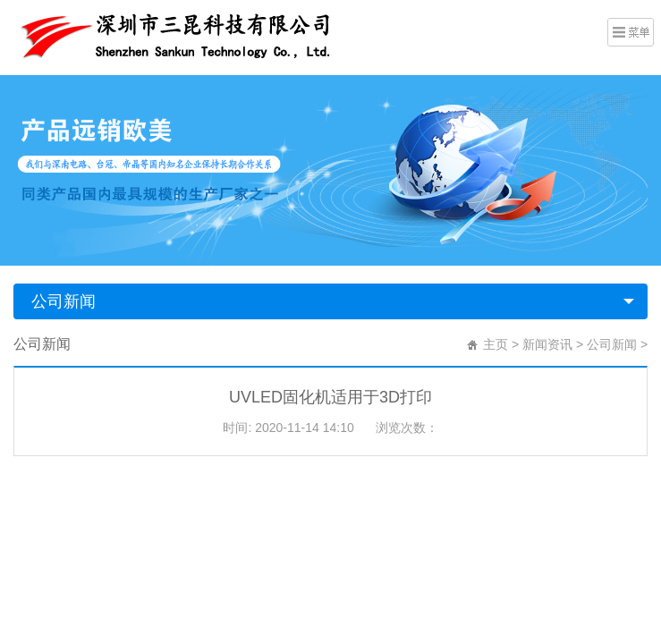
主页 (496, 344)
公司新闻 (64, 301)
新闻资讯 (547, 344)
